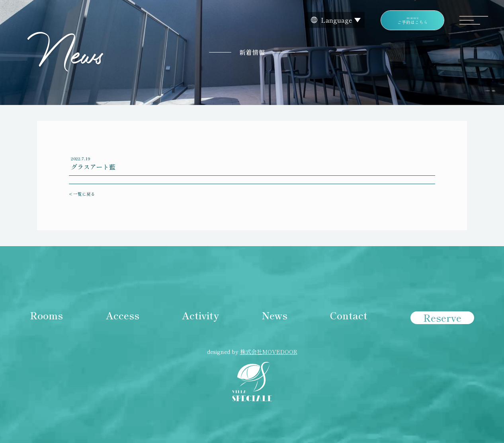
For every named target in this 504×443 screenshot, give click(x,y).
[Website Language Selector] (335, 20)
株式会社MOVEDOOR (269, 352)
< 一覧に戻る (82, 194)
